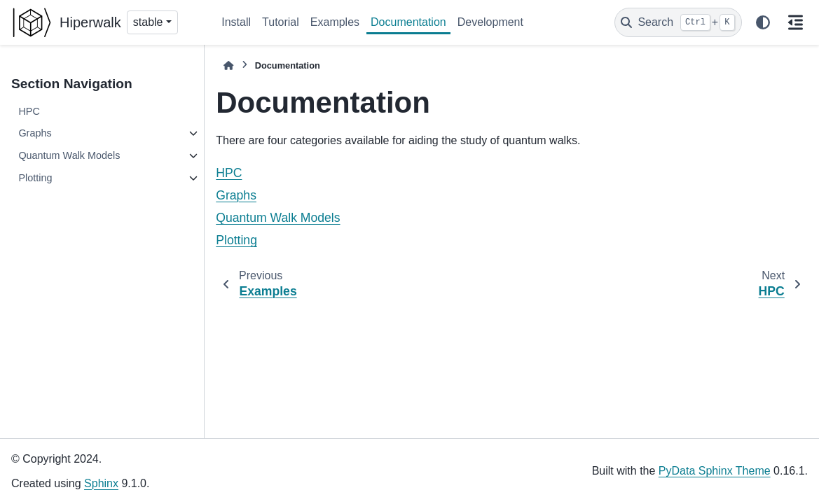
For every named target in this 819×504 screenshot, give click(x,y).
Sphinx (101, 483)
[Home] (228, 65)
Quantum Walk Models (69, 155)
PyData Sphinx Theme (715, 471)
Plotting (35, 178)
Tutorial (281, 22)
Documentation (408, 22)
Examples (335, 22)
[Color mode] (763, 22)
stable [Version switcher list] (148, 22)
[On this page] (795, 22)
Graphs (35, 133)
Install (236, 22)
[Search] (678, 22)
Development (490, 22)
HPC (29, 111)
